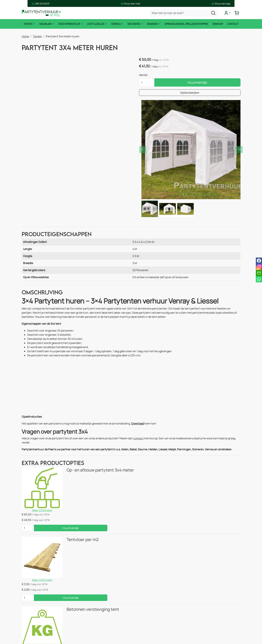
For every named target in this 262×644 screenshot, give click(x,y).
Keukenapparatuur (93, 623)
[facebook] (192, 623)
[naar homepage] (42, 13)
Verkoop (218, 24)
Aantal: (175, 75)
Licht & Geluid (96, 24)
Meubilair (45, 24)
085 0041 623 (210, 595)
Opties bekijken (205, 93)
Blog (139, 602)
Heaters (86, 609)
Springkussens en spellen (41, 623)
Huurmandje (213, 83)
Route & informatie (148, 588)
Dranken (153, 24)
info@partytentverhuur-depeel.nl (218, 599)
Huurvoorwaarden (148, 616)
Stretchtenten (90, 582)
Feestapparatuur (69, 24)
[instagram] (203, 623)
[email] (259, 273)
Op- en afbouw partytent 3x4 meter (93, 425)
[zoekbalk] (185, 13)
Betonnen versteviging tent (85, 511)
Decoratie (134, 24)
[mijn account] (228, 13)
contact (139, 393)
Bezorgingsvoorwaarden (152, 609)
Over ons (142, 595)
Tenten (28, 24)
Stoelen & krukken (92, 602)
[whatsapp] (259, 279)
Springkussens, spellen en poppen (187, 24)
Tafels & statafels (92, 595)
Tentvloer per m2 (75, 468)
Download (138, 378)
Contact (233, 24)
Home (25, 36)
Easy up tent (89, 588)
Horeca (116, 24)
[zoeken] (214, 13)
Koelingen (87, 616)
